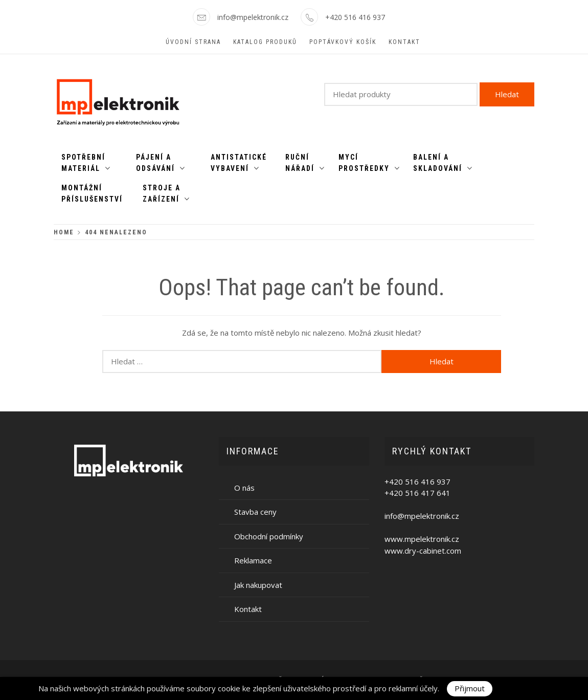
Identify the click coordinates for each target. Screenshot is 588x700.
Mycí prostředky (369, 163)
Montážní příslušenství (92, 193)
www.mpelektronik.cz (422, 539)
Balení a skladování (443, 163)
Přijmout (470, 688)
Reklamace (253, 560)
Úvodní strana (193, 42)
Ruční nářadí (305, 163)
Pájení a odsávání (161, 163)
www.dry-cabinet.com (423, 551)
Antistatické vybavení (239, 163)
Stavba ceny (255, 512)
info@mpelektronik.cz (253, 17)
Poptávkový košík (343, 42)
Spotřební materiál (86, 163)
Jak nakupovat (258, 585)
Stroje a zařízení (166, 193)
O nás (244, 488)
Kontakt (404, 42)
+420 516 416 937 (355, 17)
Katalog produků (265, 42)
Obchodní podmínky (269, 536)
